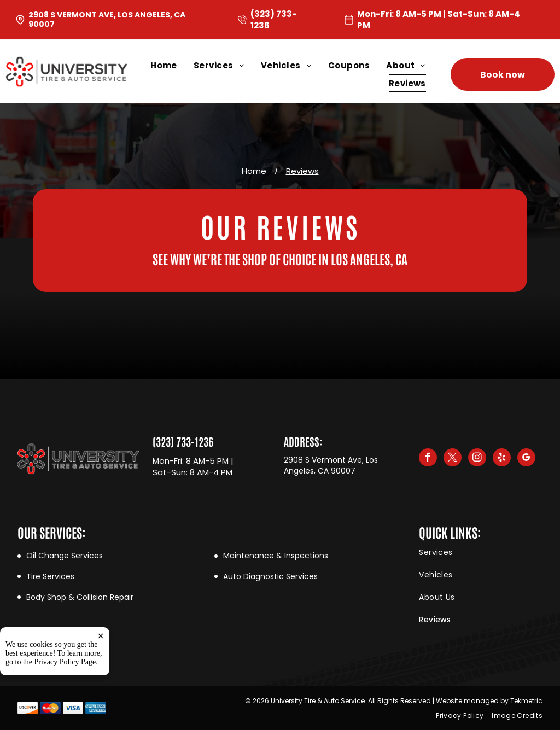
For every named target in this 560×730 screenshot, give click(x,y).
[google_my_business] (526, 459)
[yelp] (502, 459)
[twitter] (453, 459)
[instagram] (477, 459)
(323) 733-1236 (183, 441)
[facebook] (428, 459)
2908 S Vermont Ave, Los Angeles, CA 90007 (107, 19)
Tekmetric (526, 701)
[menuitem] (172, 65)
